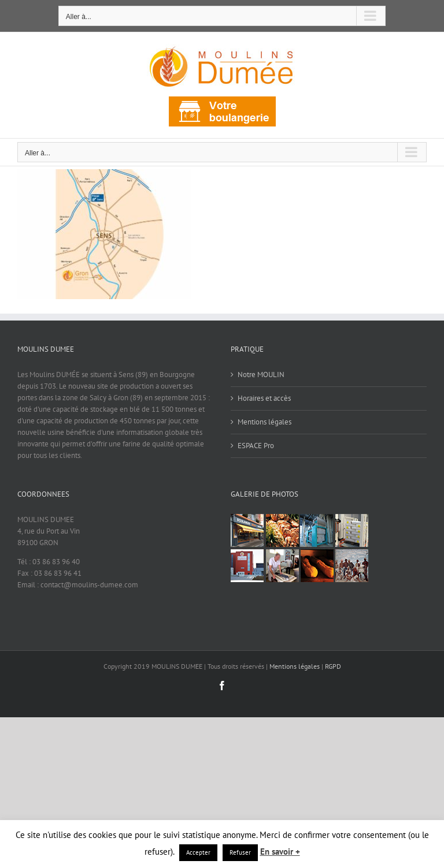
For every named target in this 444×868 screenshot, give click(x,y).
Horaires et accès (264, 398)
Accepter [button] (198, 852)
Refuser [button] (240, 852)
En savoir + (280, 852)
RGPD (333, 666)
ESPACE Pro (256, 446)
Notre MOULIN (261, 375)
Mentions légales (264, 422)
